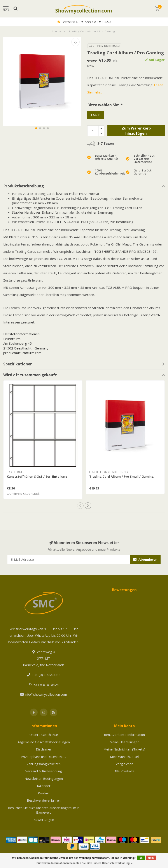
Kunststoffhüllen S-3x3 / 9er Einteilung (37, 476)
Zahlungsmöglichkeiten (44, 764)
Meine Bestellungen (124, 742)
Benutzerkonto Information (124, 735)
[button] (36, 128)
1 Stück (95, 115)
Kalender (44, 786)
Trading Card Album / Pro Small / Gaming (122, 476)
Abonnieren (145, 559)
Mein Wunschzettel (124, 757)
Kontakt (44, 793)
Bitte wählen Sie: (105, 105)
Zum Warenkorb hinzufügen (136, 131)
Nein (151, 858)
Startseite (59, 31)
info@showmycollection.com (46, 694)
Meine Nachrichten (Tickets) (124, 749)
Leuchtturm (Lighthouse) (104, 46)
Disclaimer (44, 749)
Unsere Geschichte (44, 735)
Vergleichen (124, 764)
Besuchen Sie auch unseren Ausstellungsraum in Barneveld (44, 810)
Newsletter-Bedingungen (44, 778)
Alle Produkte (124, 771)
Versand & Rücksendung (44, 771)
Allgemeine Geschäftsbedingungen (44, 742)
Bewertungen (44, 820)
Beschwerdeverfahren (44, 800)
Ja (141, 858)
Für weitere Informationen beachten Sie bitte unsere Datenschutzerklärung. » (85, 863)
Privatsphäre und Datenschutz (44, 757)
